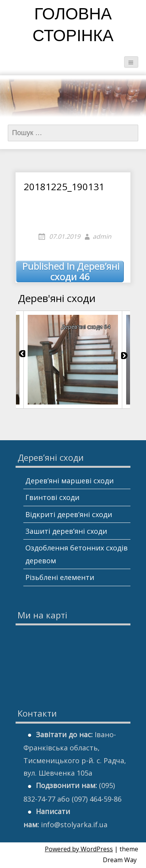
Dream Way (120, 860)
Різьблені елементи (60, 577)
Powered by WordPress (79, 849)
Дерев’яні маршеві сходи (69, 481)
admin (102, 236)
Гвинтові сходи (52, 497)
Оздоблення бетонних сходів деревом (77, 554)
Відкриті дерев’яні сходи (69, 514)
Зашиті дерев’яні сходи (66, 531)
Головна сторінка (73, 26)
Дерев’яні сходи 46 (71, 272)
